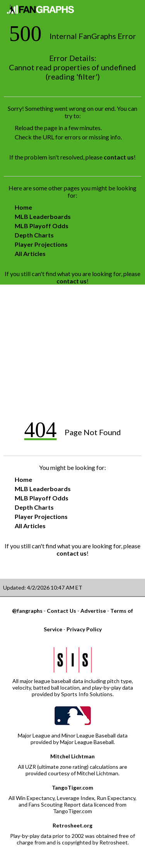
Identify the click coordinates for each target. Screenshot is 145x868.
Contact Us (61, 611)
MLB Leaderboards (43, 216)
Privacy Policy (84, 629)
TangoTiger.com (72, 787)
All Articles (30, 253)
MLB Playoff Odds (42, 226)
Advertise (93, 611)
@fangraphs (27, 611)
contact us (119, 157)
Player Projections (41, 244)
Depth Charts (34, 235)
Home (23, 207)
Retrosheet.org (72, 825)
